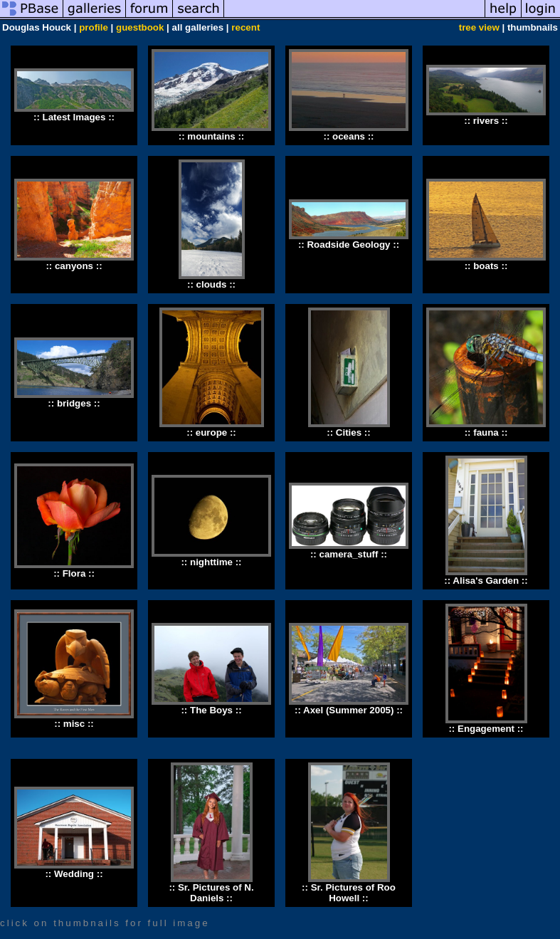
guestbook (140, 27)
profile (94, 27)
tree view (479, 27)
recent (245, 27)
